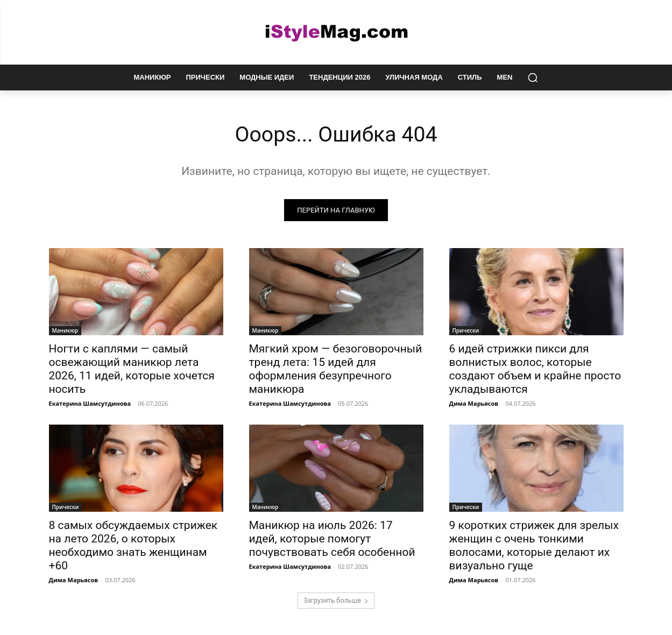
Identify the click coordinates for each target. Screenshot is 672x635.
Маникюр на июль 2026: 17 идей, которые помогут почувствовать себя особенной (332, 539)
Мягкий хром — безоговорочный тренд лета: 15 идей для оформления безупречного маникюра (336, 369)
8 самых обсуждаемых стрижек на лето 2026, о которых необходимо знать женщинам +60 (133, 546)
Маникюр (65, 331)
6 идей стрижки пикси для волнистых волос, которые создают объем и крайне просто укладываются (535, 369)
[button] (533, 77)
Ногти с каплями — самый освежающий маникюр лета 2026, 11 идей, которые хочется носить (132, 369)
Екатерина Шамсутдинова (90, 404)
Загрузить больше (336, 601)
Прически (466, 331)
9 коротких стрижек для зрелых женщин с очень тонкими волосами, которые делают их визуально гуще (534, 546)
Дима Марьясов (474, 404)
